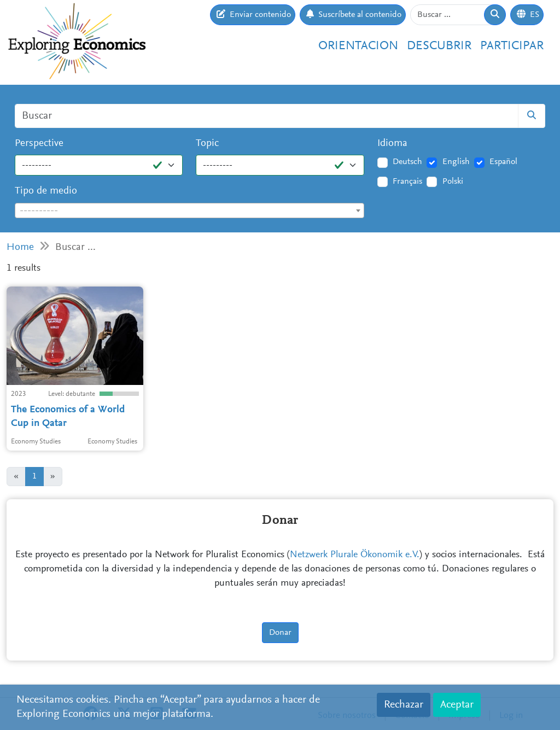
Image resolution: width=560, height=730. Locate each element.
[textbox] (189, 211)
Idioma (392, 144)
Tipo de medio (46, 191)
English (456, 162)
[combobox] (189, 211)
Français (407, 182)
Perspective (39, 144)
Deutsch (407, 162)
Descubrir (439, 46)
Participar (512, 46)
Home (20, 247)
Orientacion (358, 46)
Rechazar (404, 705)
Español (503, 162)
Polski (453, 182)
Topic (207, 144)
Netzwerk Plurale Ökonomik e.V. (355, 555)
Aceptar (457, 705)
